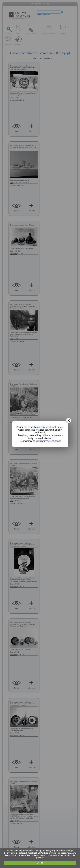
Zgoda (40, 863)
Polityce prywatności (50, 853)
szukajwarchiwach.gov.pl (43, 427)
